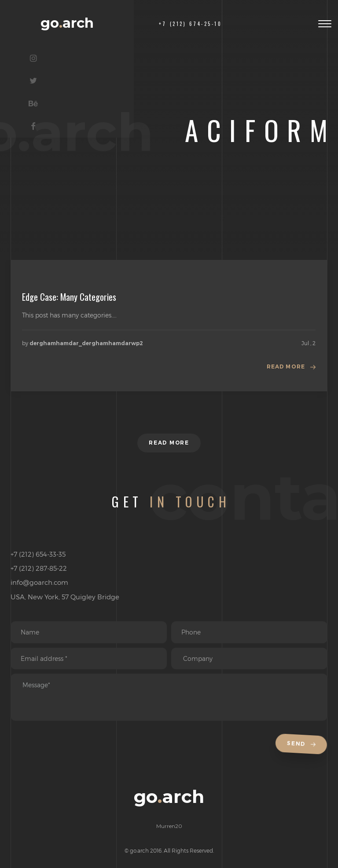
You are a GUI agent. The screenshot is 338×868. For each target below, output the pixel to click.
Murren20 (169, 826)
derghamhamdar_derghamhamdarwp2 (86, 343)
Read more (286, 367)
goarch (67, 23)
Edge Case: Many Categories (69, 297)
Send (303, 745)
